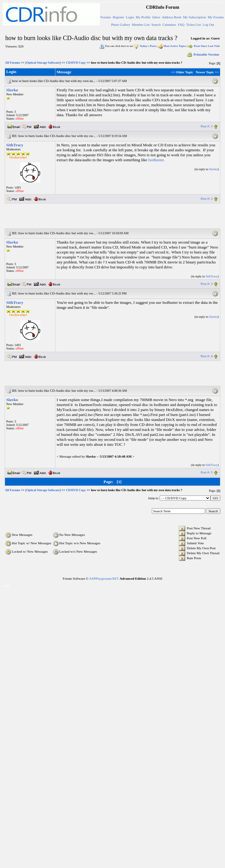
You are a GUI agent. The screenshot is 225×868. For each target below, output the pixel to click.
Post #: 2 (207, 199)
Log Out (208, 25)
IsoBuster (156, 160)
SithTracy (15, 145)
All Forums (13, 63)
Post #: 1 (207, 126)
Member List (141, 25)
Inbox (157, 17)
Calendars (169, 25)
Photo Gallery (121, 25)
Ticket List (194, 25)
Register (118, 17)
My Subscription (195, 17)
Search (156, 25)
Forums (106, 17)
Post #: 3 (207, 284)
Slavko (12, 90)
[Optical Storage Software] (43, 63)
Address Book (172, 17)
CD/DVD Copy (76, 63)
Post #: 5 (207, 472)
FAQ (181, 25)
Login (130, 17)
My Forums (216, 17)
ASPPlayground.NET (104, 578)
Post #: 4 (207, 356)
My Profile (143, 17)
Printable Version (203, 54)
